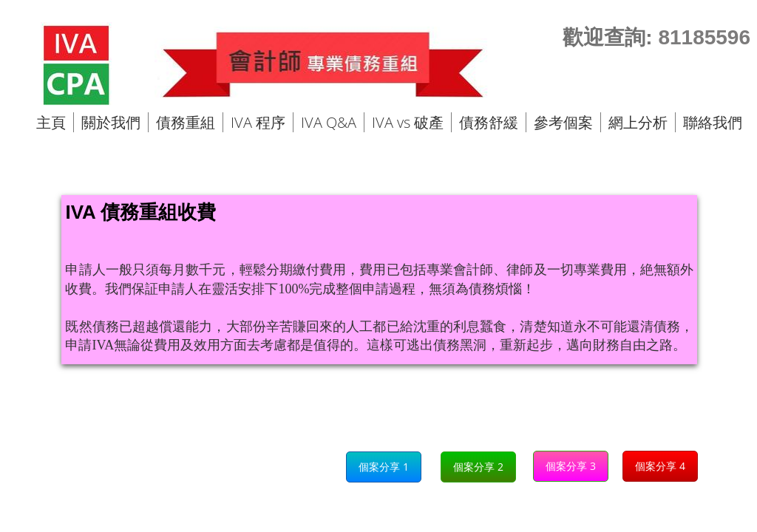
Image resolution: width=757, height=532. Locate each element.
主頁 (51, 122)
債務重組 (186, 122)
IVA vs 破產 (408, 122)
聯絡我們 (713, 122)
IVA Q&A (329, 122)
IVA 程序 (258, 122)
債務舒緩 (489, 122)
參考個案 (563, 122)
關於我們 (111, 122)
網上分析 (638, 122)
